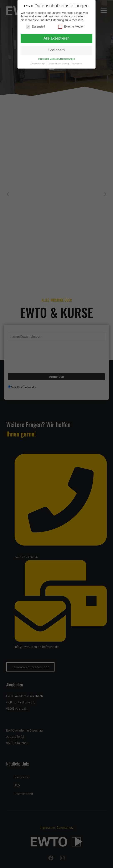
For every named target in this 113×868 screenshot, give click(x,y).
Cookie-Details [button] (38, 64)
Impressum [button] (77, 64)
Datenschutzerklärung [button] (59, 64)
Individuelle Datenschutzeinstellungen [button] (57, 59)
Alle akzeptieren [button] (56, 38)
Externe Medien (71, 27)
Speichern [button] (56, 50)
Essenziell (35, 27)
